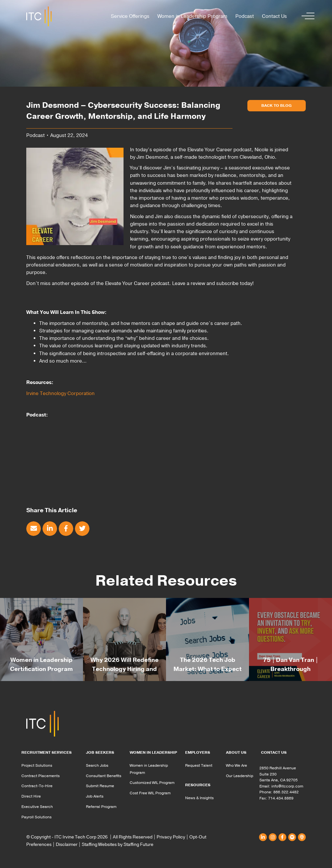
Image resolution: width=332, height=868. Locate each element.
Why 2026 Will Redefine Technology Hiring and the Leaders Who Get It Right (124, 670)
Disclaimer (67, 844)
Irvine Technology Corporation (60, 393)
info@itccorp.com (287, 786)
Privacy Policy (171, 837)
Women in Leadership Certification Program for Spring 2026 (41, 669)
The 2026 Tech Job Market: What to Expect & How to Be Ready (207, 669)
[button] (306, 16)
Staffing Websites (99, 844)
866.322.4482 (286, 792)
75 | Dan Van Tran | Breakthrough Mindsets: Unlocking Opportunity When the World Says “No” (291, 670)
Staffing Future (138, 844)
